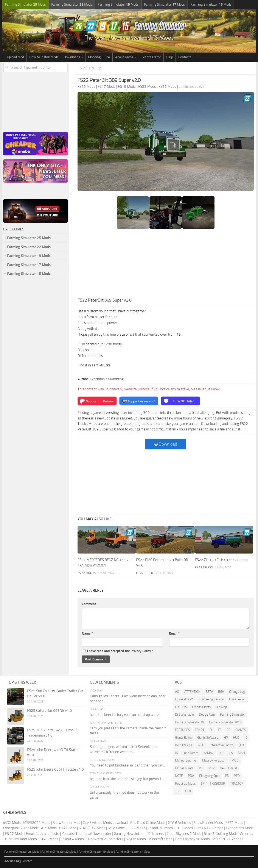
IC (246, 738)
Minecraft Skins (160, 839)
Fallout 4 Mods (72, 839)
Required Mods (185, 784)
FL (211, 730)
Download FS (73, 57)
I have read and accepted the (118, 651)
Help (170, 57)
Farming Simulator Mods (25, 4)
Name (87, 634)
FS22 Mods (234, 823)
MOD (235, 761)
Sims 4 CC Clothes (209, 828)
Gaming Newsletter (129, 834)
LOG (222, 753)
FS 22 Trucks (90, 68)
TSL (178, 791)
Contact (27, 861)
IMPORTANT (184, 745)
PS (227, 776)
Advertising (12, 861)
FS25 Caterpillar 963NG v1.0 (50, 710)
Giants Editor (151, 57)
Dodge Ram (207, 715)
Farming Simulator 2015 (225, 722)
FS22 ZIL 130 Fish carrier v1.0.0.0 (221, 560)
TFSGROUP (217, 784)
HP (226, 738)
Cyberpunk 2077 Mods (21, 828)
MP (201, 768)
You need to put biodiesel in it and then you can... (128, 765)
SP (203, 784)
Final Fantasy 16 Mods (192, 839)
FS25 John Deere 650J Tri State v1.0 (55, 769)
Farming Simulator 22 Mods (29, 247)
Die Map (221, 707)
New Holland (228, 768)
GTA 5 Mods (49, 839)
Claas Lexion (237, 699)
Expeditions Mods (240, 828)
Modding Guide (99, 57)
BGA (221, 692)
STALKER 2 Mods (92, 828)
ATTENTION (192, 692)
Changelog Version (211, 699)
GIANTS (241, 730)
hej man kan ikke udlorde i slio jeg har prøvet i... (127, 779)
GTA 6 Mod (68, 828)
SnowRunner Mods (208, 823)
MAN (241, 753)
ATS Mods (49, 828)
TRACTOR (237, 784)
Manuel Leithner (186, 761)
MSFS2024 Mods (37, 823)
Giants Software (208, 738)
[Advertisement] (166, 264)
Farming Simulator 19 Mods (29, 256)
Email (174, 634)
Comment (89, 604)
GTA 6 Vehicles (180, 823)
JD (177, 753)
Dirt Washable (184, 715)
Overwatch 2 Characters (105, 839)
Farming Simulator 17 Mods (29, 265)
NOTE (179, 776)
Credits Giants (201, 707)
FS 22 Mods (14, 834)
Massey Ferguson (214, 761)
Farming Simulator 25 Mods (29, 238)
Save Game (116, 828)
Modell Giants (184, 768)
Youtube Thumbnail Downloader (87, 834)
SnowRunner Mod (67, 823)
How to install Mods (44, 57)
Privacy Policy (141, 651)
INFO (201, 745)
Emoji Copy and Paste (43, 834)
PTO (237, 776)
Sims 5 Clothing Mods (221, 834)
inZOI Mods (12, 823)
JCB (242, 745)
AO (177, 692)
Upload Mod (15, 57)
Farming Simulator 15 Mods (29, 274)
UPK (188, 791)
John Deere (191, 753)
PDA (191, 776)
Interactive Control (222, 745)
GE (228, 730)
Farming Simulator (232, 715)
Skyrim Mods (136, 839)
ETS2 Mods (184, 828)
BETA (209, 692)
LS (231, 753)
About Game (124, 57)
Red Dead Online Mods (148, 823)
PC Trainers (155, 834)
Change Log (237, 692)
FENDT (200, 730)
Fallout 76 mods (160, 828)
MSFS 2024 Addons (228, 839)
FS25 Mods (136, 828)
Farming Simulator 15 (190, 722)
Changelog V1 (184, 699)
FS (220, 730)
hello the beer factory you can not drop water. (125, 715)
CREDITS (181, 707)
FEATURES (182, 730)
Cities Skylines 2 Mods (184, 834)
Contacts (185, 57)
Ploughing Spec (210, 776)
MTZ (212, 768)
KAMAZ (209, 753)
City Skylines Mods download (105, 823)
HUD (236, 738)
